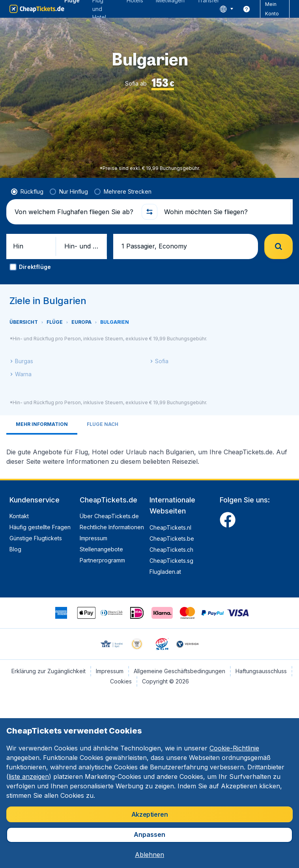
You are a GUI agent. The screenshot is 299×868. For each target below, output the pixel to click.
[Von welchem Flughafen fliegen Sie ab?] (75, 212)
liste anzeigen (29, 777)
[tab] (42, 425)
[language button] (226, 9)
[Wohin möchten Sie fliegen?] (224, 212)
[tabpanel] (149, 454)
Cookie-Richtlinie (234, 748)
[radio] (27, 192)
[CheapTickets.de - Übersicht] (37, 9)
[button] (149, 212)
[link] (247, 9)
